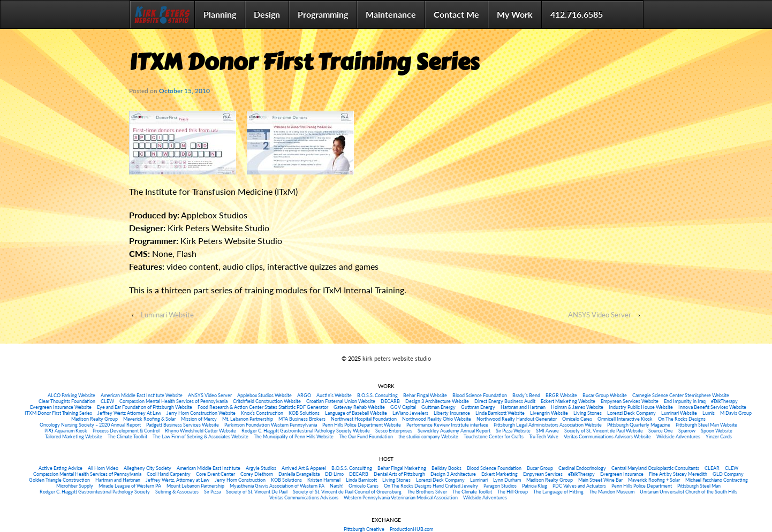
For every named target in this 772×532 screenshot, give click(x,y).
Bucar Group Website (605, 395)
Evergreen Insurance (622, 474)
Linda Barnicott (361, 480)
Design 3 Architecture (453, 474)
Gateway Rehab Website (359, 407)
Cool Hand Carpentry (169, 474)
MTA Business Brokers (302, 419)
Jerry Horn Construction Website (201, 413)
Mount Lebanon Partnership (195, 486)
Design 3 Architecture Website (437, 401)
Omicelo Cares (577, 419)
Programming (323, 14)
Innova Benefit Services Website (712, 407)
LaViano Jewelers (410, 413)
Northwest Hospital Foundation (364, 419)
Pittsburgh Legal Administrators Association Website (548, 425)
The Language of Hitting (558, 492)
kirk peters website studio (396, 358)
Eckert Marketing (499, 474)
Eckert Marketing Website (568, 401)
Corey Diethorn (257, 474)
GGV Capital (403, 407)
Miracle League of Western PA (130, 486)
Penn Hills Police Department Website (362, 425)
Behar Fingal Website (425, 395)
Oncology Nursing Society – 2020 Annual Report (90, 425)
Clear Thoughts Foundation (67, 401)
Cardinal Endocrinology (582, 468)
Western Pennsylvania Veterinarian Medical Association (401, 497)
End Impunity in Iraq (685, 401)
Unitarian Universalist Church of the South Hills (688, 492)
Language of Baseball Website (356, 413)
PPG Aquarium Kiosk (66, 431)
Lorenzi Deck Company (631, 413)
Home (162, 14)
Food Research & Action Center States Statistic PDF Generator (263, 407)
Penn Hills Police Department (642, 486)
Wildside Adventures (678, 436)
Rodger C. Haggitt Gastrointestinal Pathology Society (95, 492)
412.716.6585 (577, 14)
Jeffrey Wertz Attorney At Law (129, 413)
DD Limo (334, 474)
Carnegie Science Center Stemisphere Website (681, 395)
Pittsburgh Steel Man (699, 486)
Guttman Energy (438, 407)
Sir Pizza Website (513, 431)
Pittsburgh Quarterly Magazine (639, 425)
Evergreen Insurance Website (61, 407)
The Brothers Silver (427, 492)
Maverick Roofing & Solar (149, 419)
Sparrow (687, 431)
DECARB (390, 401)
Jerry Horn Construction (240, 480)
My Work (515, 14)
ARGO (304, 395)
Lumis (709, 413)
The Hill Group (513, 492)
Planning (220, 14)
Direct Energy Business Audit (505, 401)
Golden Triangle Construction (59, 480)
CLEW (107, 401)
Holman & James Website (577, 407)
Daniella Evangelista (299, 474)
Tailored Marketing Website (74, 436)
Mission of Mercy (199, 419)
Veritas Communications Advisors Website (607, 436)
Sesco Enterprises (394, 431)
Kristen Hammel (324, 480)
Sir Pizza (212, 492)
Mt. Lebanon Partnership (248, 419)
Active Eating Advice (60, 468)
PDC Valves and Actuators (579, 486)
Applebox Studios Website (264, 395)
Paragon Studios (500, 486)
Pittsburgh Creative (364, 529)
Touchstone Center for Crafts (494, 436)
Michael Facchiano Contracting (717, 480)
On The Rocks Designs (682, 419)
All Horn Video (103, 468)
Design (267, 14)
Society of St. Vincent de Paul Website (604, 431)
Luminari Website (167, 315)
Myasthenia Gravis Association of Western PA (277, 486)
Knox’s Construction (262, 413)
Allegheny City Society (147, 468)
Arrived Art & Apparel (304, 468)
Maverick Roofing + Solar (654, 480)
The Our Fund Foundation (366, 436)
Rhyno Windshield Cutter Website (200, 431)
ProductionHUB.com (411, 529)
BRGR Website (561, 395)
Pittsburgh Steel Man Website (706, 425)
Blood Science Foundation (480, 395)
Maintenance (391, 14)
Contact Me (456, 14)
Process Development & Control (126, 431)
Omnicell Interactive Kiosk (625, 419)
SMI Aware (547, 431)
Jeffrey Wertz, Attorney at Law (177, 480)
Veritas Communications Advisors (304, 497)
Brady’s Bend (526, 395)
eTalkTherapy (724, 401)
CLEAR (712, 468)
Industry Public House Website (641, 407)
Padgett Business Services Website (183, 425)
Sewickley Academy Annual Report (454, 431)
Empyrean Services (543, 474)
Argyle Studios (261, 468)
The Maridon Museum (612, 492)
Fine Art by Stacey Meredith (678, 474)
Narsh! (336, 486)
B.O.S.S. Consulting (377, 395)
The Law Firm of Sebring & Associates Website (200, 436)
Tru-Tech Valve (544, 436)
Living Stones (588, 413)
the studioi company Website (428, 436)
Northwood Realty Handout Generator (517, 419)
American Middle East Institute (209, 468)
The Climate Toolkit (127, 436)
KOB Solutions (304, 413)
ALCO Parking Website (71, 395)
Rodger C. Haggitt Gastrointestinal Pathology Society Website (306, 431)
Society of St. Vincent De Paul (257, 492)
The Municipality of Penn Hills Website (294, 436)
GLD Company (728, 474)
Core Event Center (215, 474)
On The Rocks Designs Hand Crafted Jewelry (431, 486)
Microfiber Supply (75, 486)
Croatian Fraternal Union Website (341, 401)
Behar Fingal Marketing (402, 468)
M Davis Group (736, 413)
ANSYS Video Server (600, 315)
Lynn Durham (507, 480)
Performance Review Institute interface (447, 425)
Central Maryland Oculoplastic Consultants (655, 468)
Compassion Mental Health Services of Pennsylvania (173, 401)
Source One (661, 431)
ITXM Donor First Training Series (58, 413)
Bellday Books (446, 468)
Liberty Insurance (452, 413)
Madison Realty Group (94, 419)
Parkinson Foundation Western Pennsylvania (271, 425)
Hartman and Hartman (523, 407)
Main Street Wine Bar (600, 480)
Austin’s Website (334, 395)
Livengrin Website (549, 413)
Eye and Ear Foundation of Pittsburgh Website (145, 407)
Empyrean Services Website (630, 401)
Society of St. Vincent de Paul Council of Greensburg (347, 492)
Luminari (479, 480)
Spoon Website (717, 431)
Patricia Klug (535, 486)
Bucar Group (540, 468)
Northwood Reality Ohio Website (437, 419)
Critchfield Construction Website (267, 401)
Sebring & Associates (177, 492)
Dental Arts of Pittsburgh (399, 474)
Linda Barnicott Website (500, 413)
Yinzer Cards (719, 436)
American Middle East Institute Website (142, 395)
